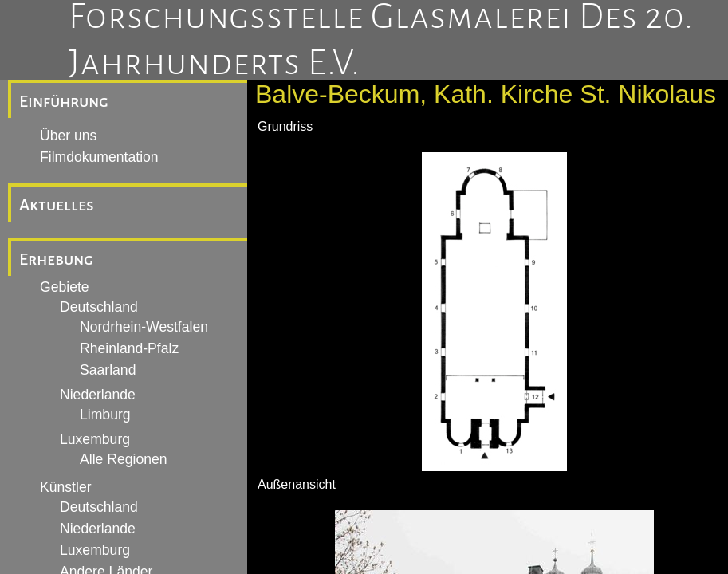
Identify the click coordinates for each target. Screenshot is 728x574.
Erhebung (56, 259)
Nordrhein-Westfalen (144, 327)
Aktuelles (57, 205)
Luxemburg (95, 439)
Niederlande (98, 395)
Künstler (66, 487)
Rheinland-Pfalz (129, 348)
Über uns (68, 136)
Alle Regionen (124, 459)
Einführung (64, 101)
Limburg (105, 415)
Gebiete (65, 287)
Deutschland (99, 307)
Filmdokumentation (99, 157)
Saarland (108, 370)
